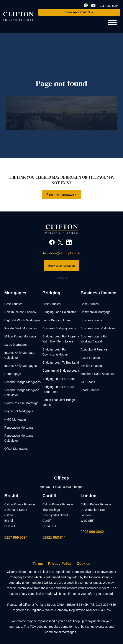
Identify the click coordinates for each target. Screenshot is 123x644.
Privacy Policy (60, 564)
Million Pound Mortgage (20, 336)
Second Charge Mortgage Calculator (22, 392)
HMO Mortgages (16, 419)
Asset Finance (90, 358)
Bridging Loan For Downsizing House (55, 352)
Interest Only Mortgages (20, 366)
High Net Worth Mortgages (22, 320)
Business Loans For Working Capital (94, 339)
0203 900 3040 (92, 532)
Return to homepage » (61, 195)
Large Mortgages (16, 345)
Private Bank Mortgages (20, 328)
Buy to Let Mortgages (19, 411)
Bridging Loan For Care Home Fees (58, 389)
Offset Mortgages (16, 449)
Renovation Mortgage (19, 428)
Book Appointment (78, 12)
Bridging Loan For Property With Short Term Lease (61, 339)
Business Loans (91, 320)
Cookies (84, 564)
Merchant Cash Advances (98, 374)
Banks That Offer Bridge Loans (59, 402)
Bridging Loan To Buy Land (61, 362)
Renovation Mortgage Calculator (19, 438)
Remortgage (13, 374)
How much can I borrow (20, 312)
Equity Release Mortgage (21, 403)
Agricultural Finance (94, 349)
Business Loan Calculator (98, 328)
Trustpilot (61, 278)
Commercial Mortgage (95, 312)
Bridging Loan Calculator (59, 312)
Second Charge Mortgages (22, 382)
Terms (38, 564)
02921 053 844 (54, 538)
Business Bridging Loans (59, 328)
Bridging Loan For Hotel (59, 379)
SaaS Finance (90, 390)
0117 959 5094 (16, 538)
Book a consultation (61, 266)
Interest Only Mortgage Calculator (20, 355)
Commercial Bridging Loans (61, 371)
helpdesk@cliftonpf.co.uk (61, 253)
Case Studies (13, 304)
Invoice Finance (91, 366)
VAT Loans (88, 382)
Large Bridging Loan (56, 320)
